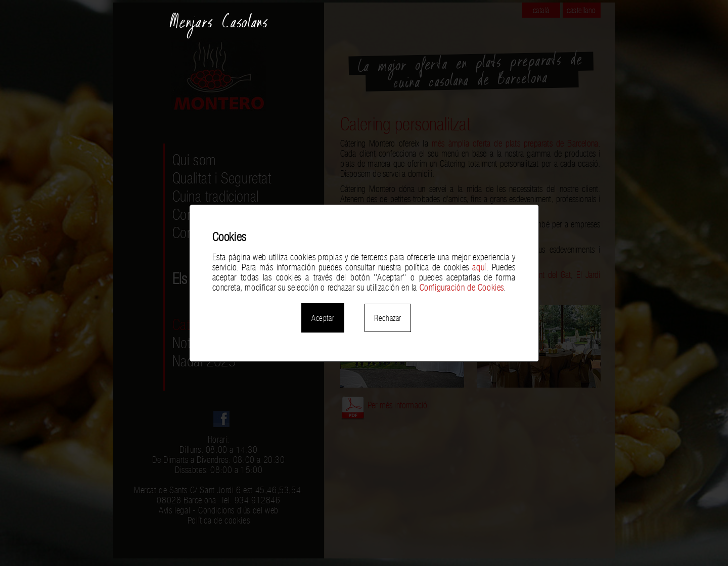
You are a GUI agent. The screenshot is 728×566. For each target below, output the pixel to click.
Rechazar (388, 318)
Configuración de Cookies (462, 288)
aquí (479, 267)
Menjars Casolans (219, 26)
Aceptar (323, 318)
